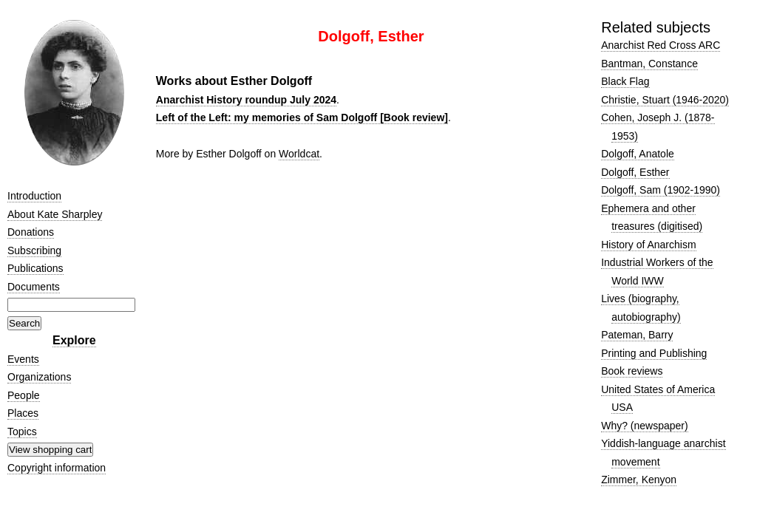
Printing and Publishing (654, 353)
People (24, 395)
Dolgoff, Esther (635, 172)
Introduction (34, 196)
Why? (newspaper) (645, 426)
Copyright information (57, 468)
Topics (22, 432)
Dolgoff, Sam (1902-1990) (661, 190)
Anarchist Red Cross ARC (661, 45)
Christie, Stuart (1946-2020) (665, 100)
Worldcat (299, 154)
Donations (31, 232)
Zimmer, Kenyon (639, 480)
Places (23, 413)
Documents (34, 287)
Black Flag (625, 81)
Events (23, 359)
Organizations (39, 377)
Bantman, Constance (649, 64)
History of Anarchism (648, 245)
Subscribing (34, 250)
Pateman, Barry (637, 335)
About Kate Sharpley (55, 214)
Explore (74, 340)
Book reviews (632, 371)
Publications (35, 268)
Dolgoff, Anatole (638, 154)
